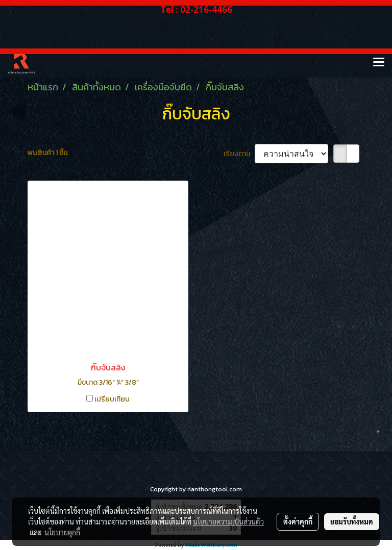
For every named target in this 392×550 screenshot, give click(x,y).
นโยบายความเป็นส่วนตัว (228, 521)
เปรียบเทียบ (112, 399)
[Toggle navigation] (379, 63)
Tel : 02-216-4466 (196, 9)
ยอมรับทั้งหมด (352, 521)
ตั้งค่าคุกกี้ (298, 521)
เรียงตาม (239, 154)
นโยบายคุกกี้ (62, 532)
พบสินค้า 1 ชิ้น (47, 153)
